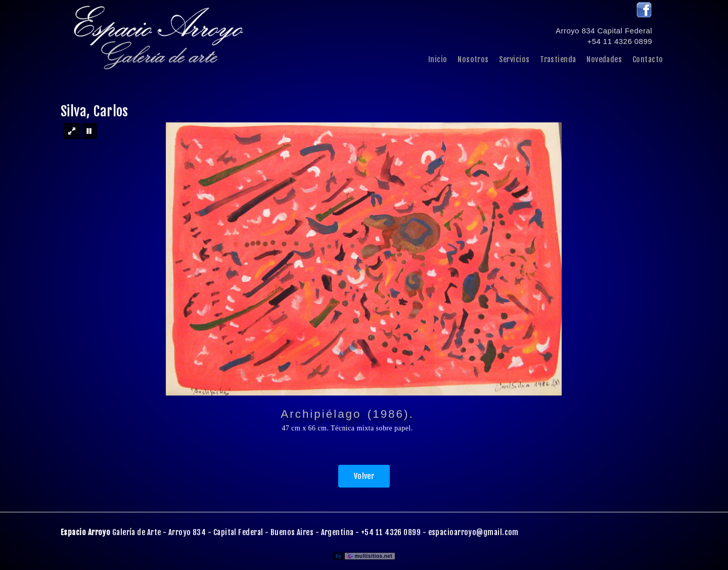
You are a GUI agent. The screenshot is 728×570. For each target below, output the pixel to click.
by (365, 556)
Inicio (438, 59)
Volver (364, 476)
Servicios (514, 59)
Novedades (604, 59)
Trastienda (558, 59)
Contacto (648, 59)
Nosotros (473, 59)
